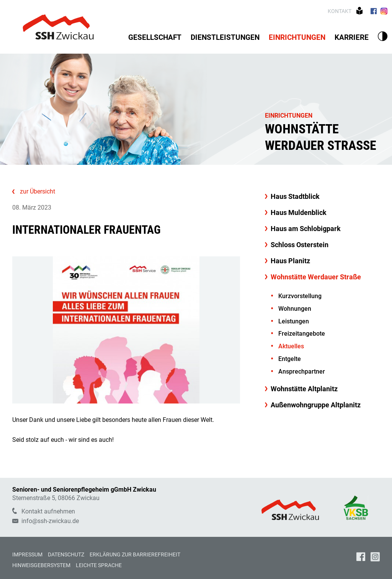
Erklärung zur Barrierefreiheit (135, 554)
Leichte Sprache (99, 565)
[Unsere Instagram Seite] (375, 558)
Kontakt (340, 11)
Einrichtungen (289, 116)
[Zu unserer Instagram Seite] (384, 11)
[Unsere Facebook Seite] (361, 558)
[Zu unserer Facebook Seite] (373, 11)
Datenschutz (66, 554)
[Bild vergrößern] (126, 330)
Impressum (27, 554)
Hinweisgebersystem (41, 565)
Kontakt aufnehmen (44, 511)
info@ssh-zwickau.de (46, 521)
